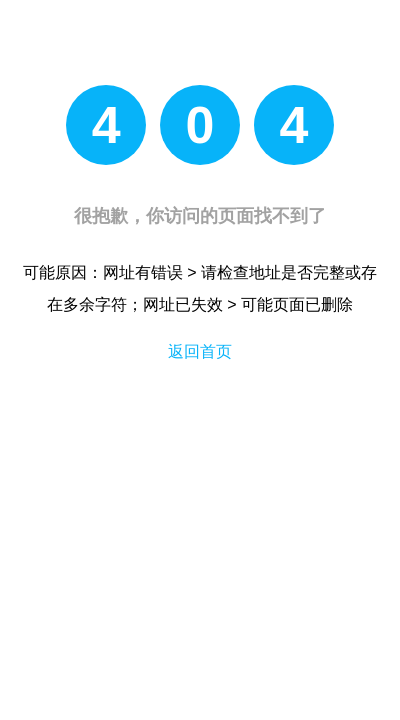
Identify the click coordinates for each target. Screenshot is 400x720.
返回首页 (200, 351)
